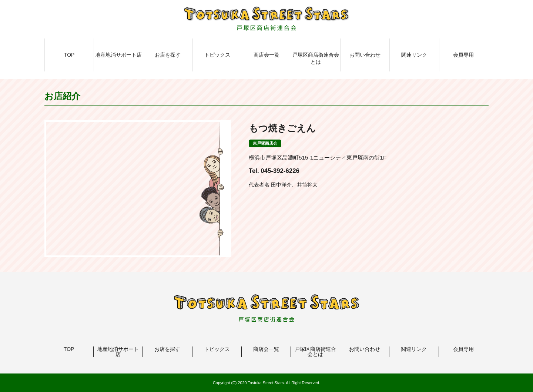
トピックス (217, 55)
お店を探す (168, 55)
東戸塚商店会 (265, 143)
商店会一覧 (266, 55)
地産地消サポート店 (118, 55)
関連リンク (414, 55)
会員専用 (463, 55)
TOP (69, 55)
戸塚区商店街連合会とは (316, 58)
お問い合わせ (365, 55)
